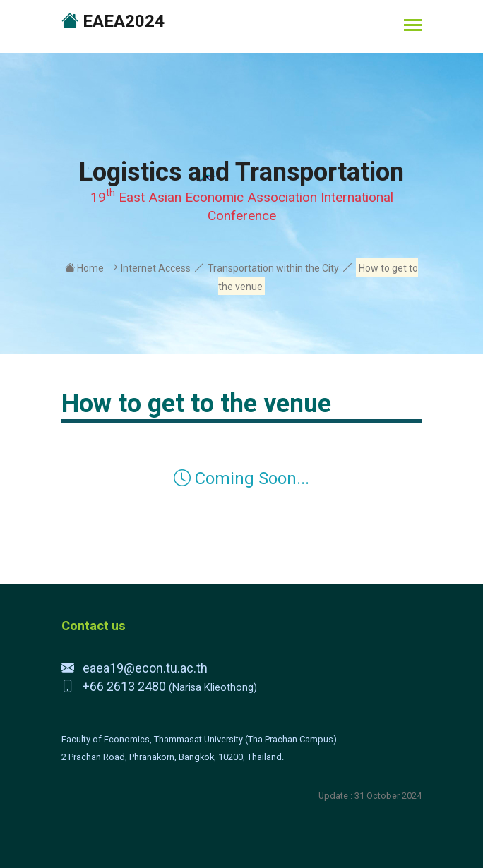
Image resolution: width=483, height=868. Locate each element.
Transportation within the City (273, 268)
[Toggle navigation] (413, 26)
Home (84, 268)
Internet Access (156, 268)
